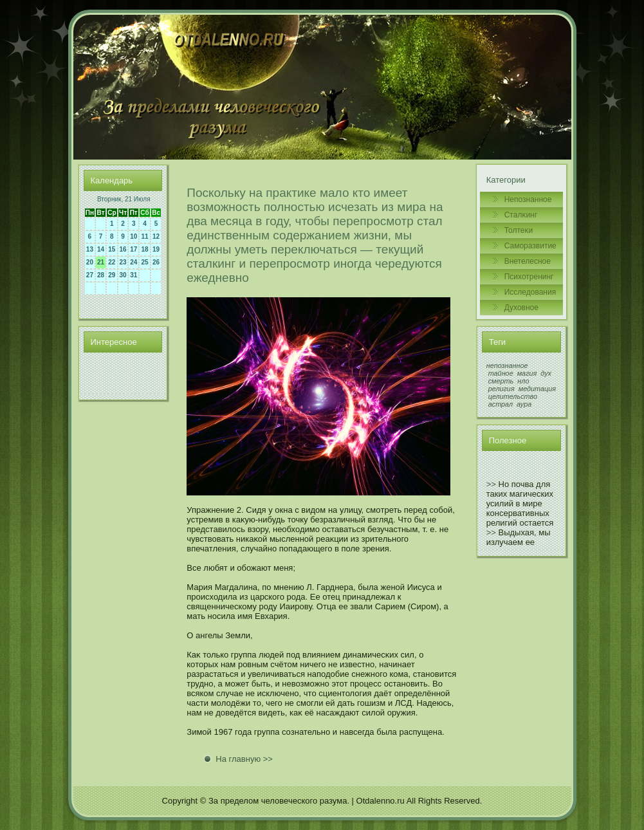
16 (123, 249)
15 (112, 249)
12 (156, 236)
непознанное (507, 365)
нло (523, 381)
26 (156, 262)
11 (144, 236)
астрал (501, 404)
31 (133, 275)
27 (90, 275)
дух (546, 373)
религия (501, 389)
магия (527, 373)
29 (112, 275)
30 (123, 275)
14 (101, 249)
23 (123, 262)
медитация (537, 389)
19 (156, 249)
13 (90, 249)
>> (491, 484)
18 (144, 249)
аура (524, 404)
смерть (501, 381)
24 (133, 262)
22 (112, 262)
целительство (513, 396)
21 (101, 262)
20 (90, 262)
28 (101, 275)
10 (133, 236)
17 (133, 249)
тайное (501, 373)
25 (144, 262)
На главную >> (244, 759)
